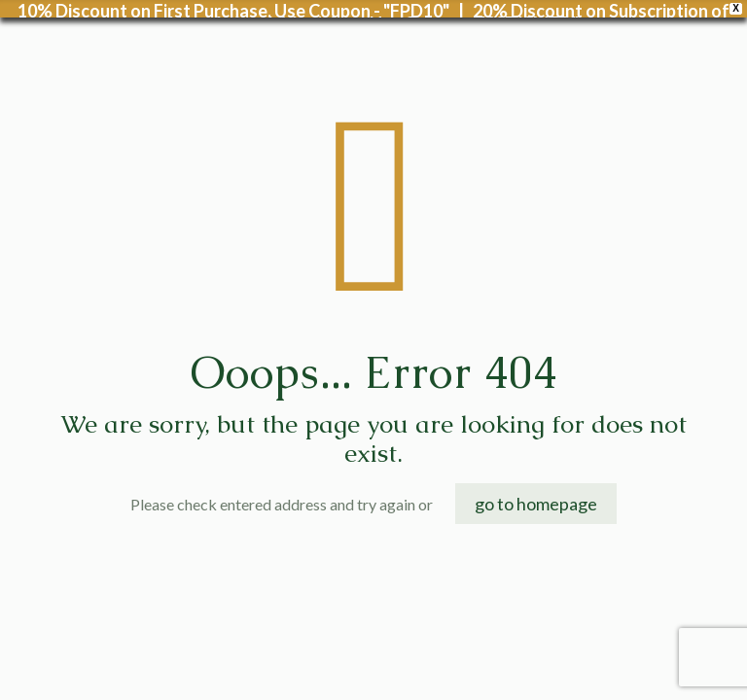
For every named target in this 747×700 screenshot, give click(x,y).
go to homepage (536, 491)
